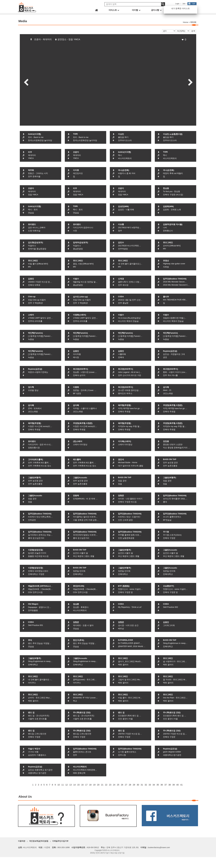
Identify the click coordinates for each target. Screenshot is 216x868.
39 (174, 785)
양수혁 (31, 387)
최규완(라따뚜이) (81, 369)
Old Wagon (33, 604)
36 (162, 785)
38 (170, 785)
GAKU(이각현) (34, 134)
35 (158, 785)
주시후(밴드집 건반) (82, 713)
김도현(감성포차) (36, 242)
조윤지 (76, 152)
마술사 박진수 (34, 749)
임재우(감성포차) (81, 242)
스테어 (31, 315)
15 (78, 785)
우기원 (166, 532)
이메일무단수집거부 (60, 841)
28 (130, 785)
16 (82, 785)
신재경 (121, 279)
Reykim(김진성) (170, 351)
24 (114, 785)
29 (134, 785)
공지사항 (156, 10)
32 (146, 785)
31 (142, 785)
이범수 (76, 279)
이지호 (76, 170)
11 (63, 785)
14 (75, 785)
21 (102, 785)
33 (150, 785)
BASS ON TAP (170, 459)
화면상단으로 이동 (212, 864)
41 (181, 785)
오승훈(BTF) (169, 586)
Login (177, 4)
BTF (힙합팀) (124, 586)
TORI (75, 134)
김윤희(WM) (168, 206)
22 (106, 785)
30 (138, 785)
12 (67, 785)
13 (70, 785)
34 (154, 785)
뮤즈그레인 (168, 242)
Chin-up (32, 297)
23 (110, 785)
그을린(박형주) (35, 478)
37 (166, 785)
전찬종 (166, 441)
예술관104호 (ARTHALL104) (41, 586)
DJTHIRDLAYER (125, 640)
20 (98, 785)
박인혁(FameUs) (35, 333)
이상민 (121, 134)
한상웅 (166, 188)
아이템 (136, 10)
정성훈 (76, 604)
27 (126, 785)
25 (118, 785)
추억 (30, 640)
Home (185, 22)
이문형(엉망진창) (36, 550)
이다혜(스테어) (125, 441)
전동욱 (76, 496)
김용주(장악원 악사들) (173, 224)
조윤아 (31, 188)
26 (122, 785)
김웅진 (31, 279)
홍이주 (166, 297)
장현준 (121, 496)
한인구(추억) (79, 640)
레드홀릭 (77, 459)
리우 (30, 152)
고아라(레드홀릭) (36, 459)
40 (178, 785)
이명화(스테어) (80, 315)
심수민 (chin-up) (80, 297)
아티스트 (114, 10)
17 (86, 785)
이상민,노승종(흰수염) (173, 134)
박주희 (31, 170)
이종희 (76, 387)
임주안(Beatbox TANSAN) (175, 279)
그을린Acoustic (80, 478)
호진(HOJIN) (79, 586)
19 (94, 785)
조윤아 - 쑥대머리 (43, 39)
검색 (193, 31)
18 (90, 785)
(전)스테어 (78, 441)
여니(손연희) (124, 170)
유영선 (166, 261)
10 (59, 785)
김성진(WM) (123, 206)
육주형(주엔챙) (125, 405)
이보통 (121, 224)
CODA (121, 297)
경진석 (121, 459)
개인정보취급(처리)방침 (39, 841)
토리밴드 (32, 224)
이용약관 (22, 841)
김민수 (121, 242)
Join (184, 4)
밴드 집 (31, 713)
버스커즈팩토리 (80, 767)
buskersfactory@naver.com (159, 847)
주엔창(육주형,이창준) (173, 405)
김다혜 (166, 387)
